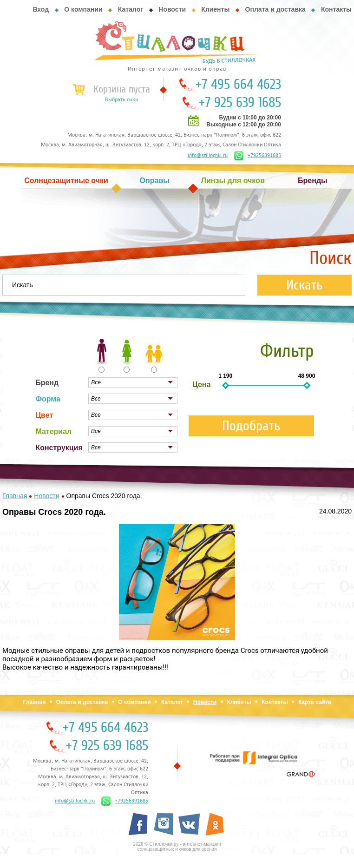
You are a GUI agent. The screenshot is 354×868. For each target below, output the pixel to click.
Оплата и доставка (275, 9)
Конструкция (59, 448)
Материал (53, 431)
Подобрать (251, 426)
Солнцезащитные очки (66, 181)
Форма (48, 399)
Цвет (44, 415)
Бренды (313, 181)
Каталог (131, 9)
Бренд (47, 383)
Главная (34, 702)
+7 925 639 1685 (240, 103)
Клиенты (215, 9)
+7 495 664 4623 (238, 85)
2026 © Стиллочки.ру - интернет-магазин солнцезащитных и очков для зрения (177, 847)
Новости (172, 9)
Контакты (336, 9)
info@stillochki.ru (208, 156)
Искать (305, 285)
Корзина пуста (122, 89)
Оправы (155, 181)
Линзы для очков (233, 181)
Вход (41, 9)
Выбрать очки (121, 100)
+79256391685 (258, 156)
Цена (201, 385)
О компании (83, 9)
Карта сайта (315, 702)
